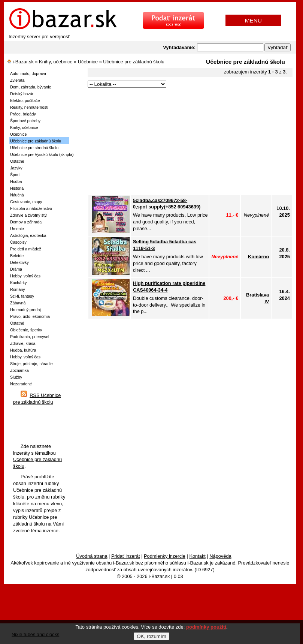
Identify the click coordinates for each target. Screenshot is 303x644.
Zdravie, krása (23, 343)
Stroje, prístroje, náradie (31, 364)
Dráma (16, 269)
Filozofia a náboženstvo (31, 208)
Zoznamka (19, 370)
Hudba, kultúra (23, 350)
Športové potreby (25, 121)
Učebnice (88, 62)
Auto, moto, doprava (28, 73)
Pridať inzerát (126, 556)
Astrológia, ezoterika (28, 235)
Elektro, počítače (25, 100)
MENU (253, 20)
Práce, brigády (23, 114)
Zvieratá (17, 80)
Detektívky (19, 262)
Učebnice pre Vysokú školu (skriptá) (42, 154)
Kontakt (197, 556)
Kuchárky (18, 283)
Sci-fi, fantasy (22, 296)
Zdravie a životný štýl (29, 215)
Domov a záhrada (26, 222)
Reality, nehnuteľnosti (29, 107)
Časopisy (18, 242)
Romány (18, 289)
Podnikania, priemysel (30, 337)
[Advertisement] (190, 142)
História (17, 188)
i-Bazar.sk (23, 62)
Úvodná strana (92, 556)
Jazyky (16, 168)
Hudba (16, 181)
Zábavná (18, 303)
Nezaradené (21, 384)
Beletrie (17, 256)
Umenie (17, 229)
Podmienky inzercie (165, 556)
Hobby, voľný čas (25, 276)
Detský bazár (22, 94)
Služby (16, 377)
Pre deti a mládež (26, 249)
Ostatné (17, 161)
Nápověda (220, 556)
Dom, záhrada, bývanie (31, 87)
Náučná (17, 195)
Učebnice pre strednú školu (34, 148)
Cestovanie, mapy (26, 202)
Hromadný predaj (25, 310)
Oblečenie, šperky (26, 330)
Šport (15, 175)
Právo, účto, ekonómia (30, 316)
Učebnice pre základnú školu (134, 62)
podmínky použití (206, 627)
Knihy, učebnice (56, 62)
